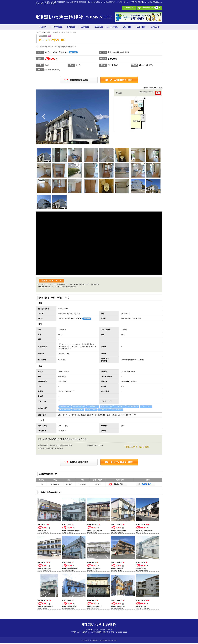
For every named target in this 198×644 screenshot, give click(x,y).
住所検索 (71, 27)
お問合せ (155, 27)
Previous (44, 116)
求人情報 (127, 27)
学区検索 (99, 27)
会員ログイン (131, 8)
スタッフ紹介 (113, 27)
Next (102, 116)
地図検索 (85, 27)
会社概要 (141, 27)
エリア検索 (57, 27)
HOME (43, 27)
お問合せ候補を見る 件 (151, 8)
